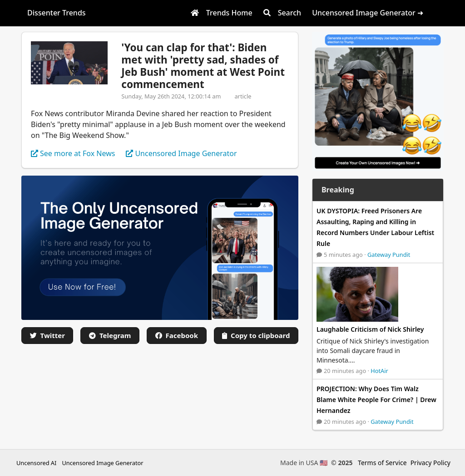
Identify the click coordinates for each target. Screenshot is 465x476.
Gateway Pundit (389, 255)
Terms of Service (382, 463)
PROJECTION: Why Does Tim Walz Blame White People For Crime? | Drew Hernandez (376, 400)
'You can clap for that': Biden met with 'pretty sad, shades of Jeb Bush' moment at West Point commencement (203, 66)
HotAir (379, 371)
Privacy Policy (430, 463)
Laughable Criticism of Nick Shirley (370, 329)
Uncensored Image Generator (102, 463)
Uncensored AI (36, 463)
